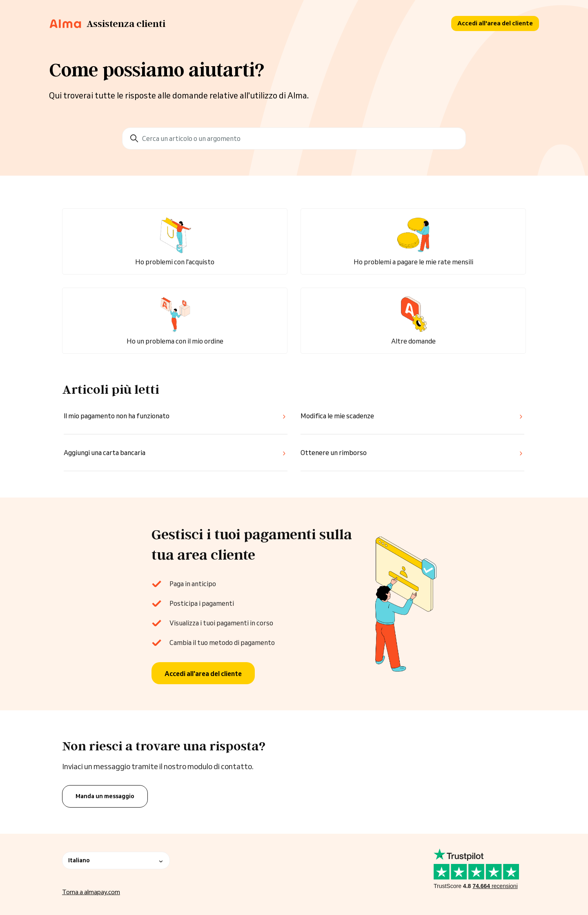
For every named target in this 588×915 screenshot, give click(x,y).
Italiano (116, 860)
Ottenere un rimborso (334, 453)
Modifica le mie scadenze (337, 416)
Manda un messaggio (105, 796)
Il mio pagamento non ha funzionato (117, 416)
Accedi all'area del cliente (495, 23)
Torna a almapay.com (91, 892)
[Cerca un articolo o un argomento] (294, 138)
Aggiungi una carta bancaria (105, 453)
